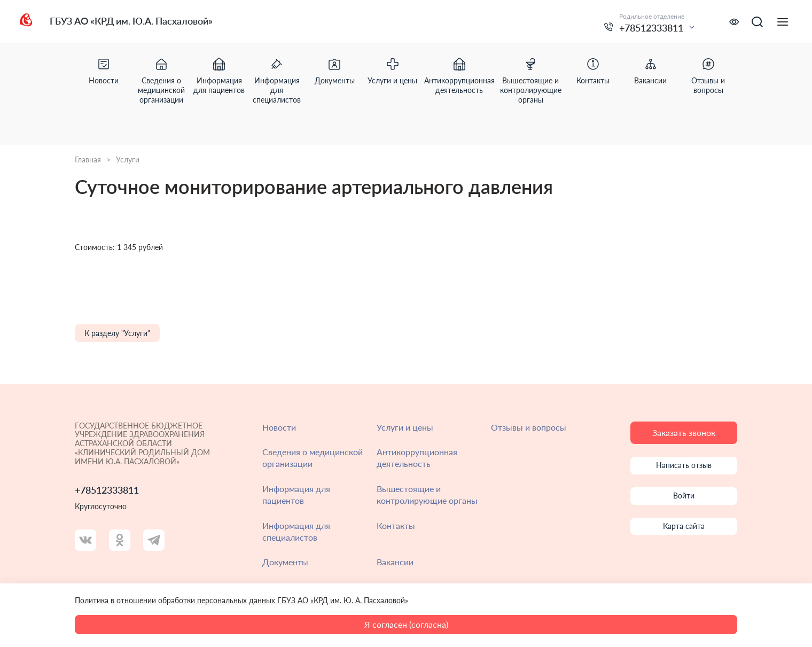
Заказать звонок (684, 432)
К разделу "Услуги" (117, 333)
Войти (684, 496)
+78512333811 (651, 28)
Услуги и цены (405, 427)
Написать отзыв (684, 465)
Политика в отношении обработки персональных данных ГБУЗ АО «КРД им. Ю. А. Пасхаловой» (241, 600)
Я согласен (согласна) (406, 624)
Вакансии (395, 562)
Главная (88, 160)
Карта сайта (684, 526)
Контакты (396, 525)
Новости (279, 427)
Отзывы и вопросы (529, 427)
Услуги (128, 160)
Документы (285, 562)
